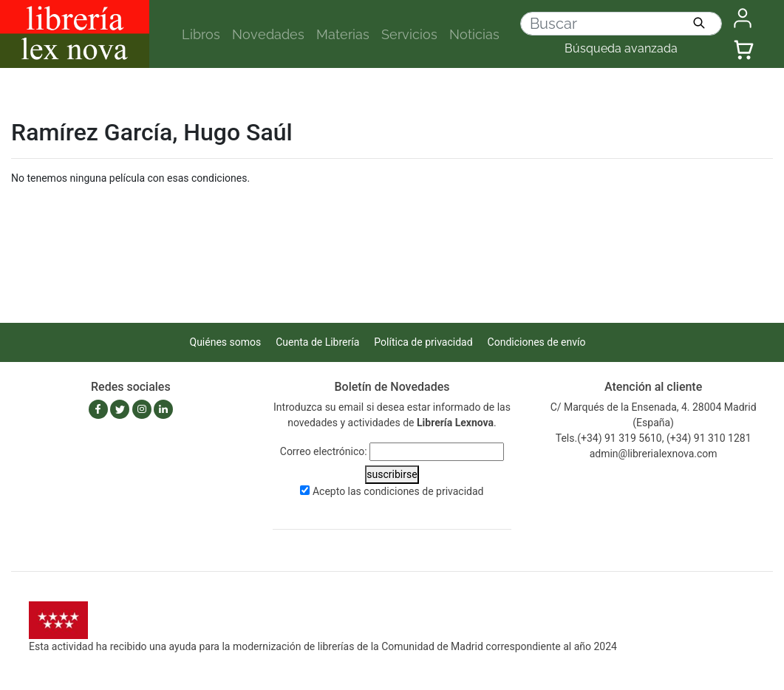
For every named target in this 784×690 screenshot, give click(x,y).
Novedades (268, 34)
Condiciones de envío (537, 342)
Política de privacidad (423, 342)
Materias (343, 34)
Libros (201, 34)
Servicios (409, 34)
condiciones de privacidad (423, 491)
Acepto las (398, 491)
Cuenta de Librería (317, 342)
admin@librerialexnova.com (654, 454)
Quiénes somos (226, 342)
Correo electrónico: (324, 451)
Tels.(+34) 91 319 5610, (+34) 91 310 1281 (654, 438)
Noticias (474, 34)
